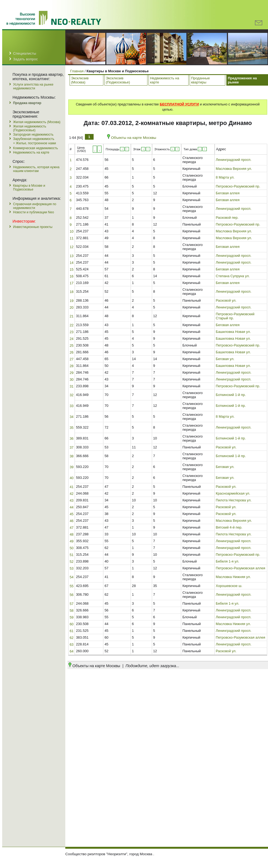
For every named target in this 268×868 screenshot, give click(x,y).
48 (72, 534)
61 (72, 631)
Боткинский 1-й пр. (231, 395)
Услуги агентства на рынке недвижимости (33, 86)
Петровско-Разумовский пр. (238, 186)
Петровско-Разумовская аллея (241, 568)
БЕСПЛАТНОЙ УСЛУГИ (179, 104)
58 (72, 611)
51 (72, 555)
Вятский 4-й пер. (229, 527)
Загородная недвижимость (33, 135)
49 (72, 541)
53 (72, 568)
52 (72, 562)
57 (72, 604)
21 (72, 316)
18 (72, 292)
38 (72, 456)
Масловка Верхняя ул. (234, 169)
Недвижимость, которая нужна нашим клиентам (36, 169)
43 (72, 500)
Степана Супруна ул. (233, 276)
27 (72, 359)
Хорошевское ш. (229, 586)
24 (72, 339)
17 (72, 283)
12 (72, 247)
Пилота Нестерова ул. (234, 500)
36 (72, 438)
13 (72, 256)
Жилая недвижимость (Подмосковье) (30, 128)
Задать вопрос (25, 59)
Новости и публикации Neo (33, 212)
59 (72, 617)
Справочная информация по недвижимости (35, 206)
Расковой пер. (227, 218)
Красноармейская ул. (233, 493)
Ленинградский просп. (234, 160)
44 (72, 507)
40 (72, 478)
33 (72, 406)
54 (72, 577)
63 (72, 644)
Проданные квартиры (200, 80)
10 (72, 231)
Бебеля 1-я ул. (227, 561)
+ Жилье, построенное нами (35, 143)
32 (72, 395)
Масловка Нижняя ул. (233, 577)
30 (72, 380)
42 (72, 494)
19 (72, 301)
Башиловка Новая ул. (233, 332)
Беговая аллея (228, 193)
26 (72, 352)
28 (72, 366)
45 (72, 514)
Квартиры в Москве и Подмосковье (29, 188)
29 (72, 373)
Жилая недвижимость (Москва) (37, 122)
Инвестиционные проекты (33, 227)
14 (72, 263)
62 (72, 638)
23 (72, 332)
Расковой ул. (226, 300)
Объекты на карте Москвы (132, 138)
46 (72, 521)
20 (72, 307)
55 (72, 586)
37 (72, 447)
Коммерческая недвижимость (36, 148)
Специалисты (25, 53)
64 (72, 651)
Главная (77, 71)
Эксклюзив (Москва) (80, 80)
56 (72, 595)
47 (72, 528)
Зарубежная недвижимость (34, 139)
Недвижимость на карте (31, 152)
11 (72, 238)
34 (72, 417)
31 (72, 386)
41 (72, 487)
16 (72, 276)
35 (72, 428)
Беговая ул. (225, 359)
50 (72, 548)
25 (72, 346)
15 (72, 269)
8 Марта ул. (225, 177)
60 (72, 624)
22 (72, 325)
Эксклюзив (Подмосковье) (118, 80)
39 (72, 467)
